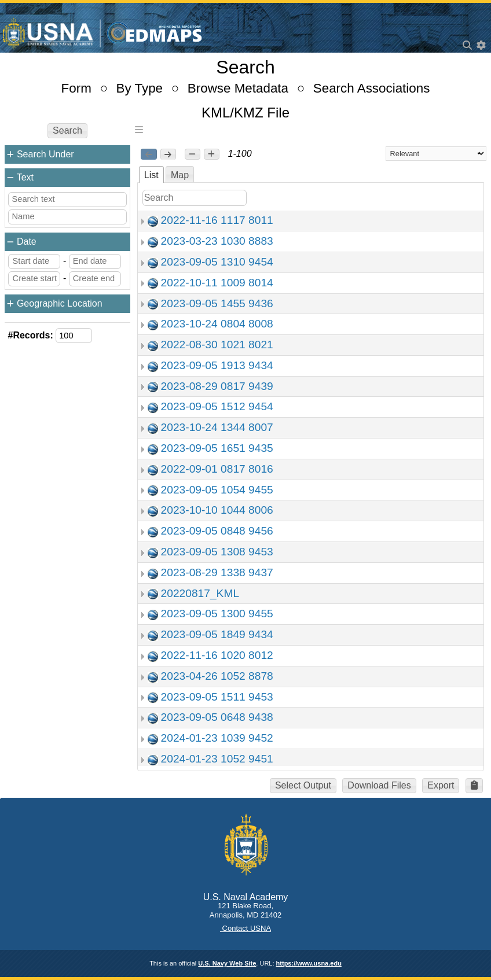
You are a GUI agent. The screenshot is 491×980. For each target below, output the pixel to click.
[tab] (151, 174)
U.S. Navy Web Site (227, 963)
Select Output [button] (303, 785)
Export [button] (441, 785)
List (151, 175)
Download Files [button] (379, 785)
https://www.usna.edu (309, 963)
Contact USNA (245, 928)
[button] (193, 154)
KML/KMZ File (245, 113)
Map (180, 175)
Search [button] (67, 130)
